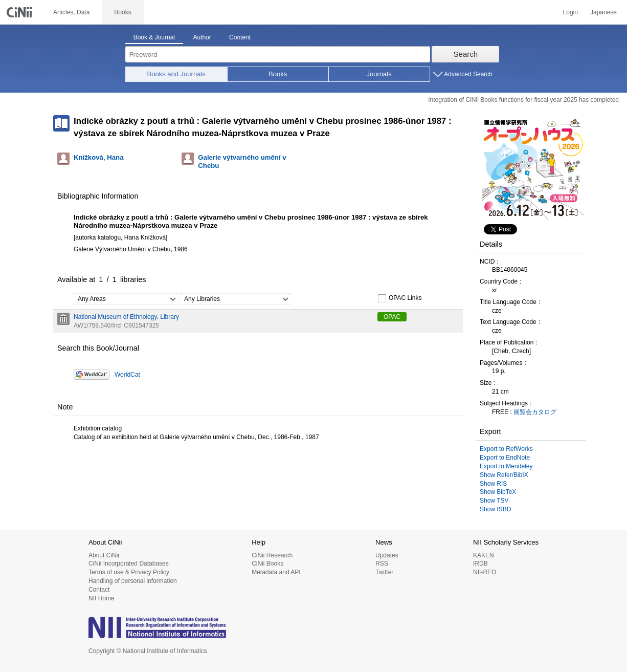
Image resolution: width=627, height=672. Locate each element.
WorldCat (127, 375)
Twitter (384, 572)
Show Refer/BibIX (504, 475)
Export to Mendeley (506, 466)
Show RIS (493, 484)
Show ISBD (495, 509)
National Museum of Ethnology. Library (126, 317)
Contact (99, 590)
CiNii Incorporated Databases (129, 563)
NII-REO (485, 572)
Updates (387, 555)
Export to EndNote (505, 458)
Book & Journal (154, 37)
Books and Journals (176, 74)
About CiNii (104, 555)
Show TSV (494, 501)
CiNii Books (267, 563)
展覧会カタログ (535, 412)
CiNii (20, 12)
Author (202, 37)
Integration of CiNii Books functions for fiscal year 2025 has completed (523, 100)
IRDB (480, 563)
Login (570, 12)
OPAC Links (399, 298)
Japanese (603, 12)
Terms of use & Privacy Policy (129, 572)
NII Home (102, 598)
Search (466, 54)
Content (240, 37)
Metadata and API (276, 572)
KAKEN (484, 555)
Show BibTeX (498, 492)
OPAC (392, 317)
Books (278, 74)
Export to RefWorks (506, 449)
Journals (379, 74)
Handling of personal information (133, 581)
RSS (382, 563)
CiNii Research (272, 555)
